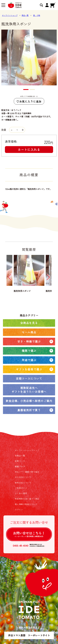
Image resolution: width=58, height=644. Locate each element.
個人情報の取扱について (26, 504)
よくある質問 (21, 493)
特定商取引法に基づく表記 (27, 499)
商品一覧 (25, 15)
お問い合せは (29, 534)
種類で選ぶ (29, 351)
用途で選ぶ (29, 360)
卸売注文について (23, 483)
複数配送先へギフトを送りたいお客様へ (29, 390)
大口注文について (23, 477)
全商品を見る (29, 323)
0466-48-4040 (21, 545)
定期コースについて (29, 378)
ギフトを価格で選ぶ (29, 369)
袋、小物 (37, 15)
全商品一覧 (20, 456)
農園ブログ (20, 466)
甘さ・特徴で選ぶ (29, 341)
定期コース (20, 461)
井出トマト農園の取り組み (27, 472)
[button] (26, 90)
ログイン (19, 510)
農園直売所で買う (29, 410)
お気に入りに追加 (30, 101)
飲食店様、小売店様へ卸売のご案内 (29, 401)
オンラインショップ (10, 15)
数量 (13, 130)
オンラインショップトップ (27, 450)
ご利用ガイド (21, 488)
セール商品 (29, 332)
